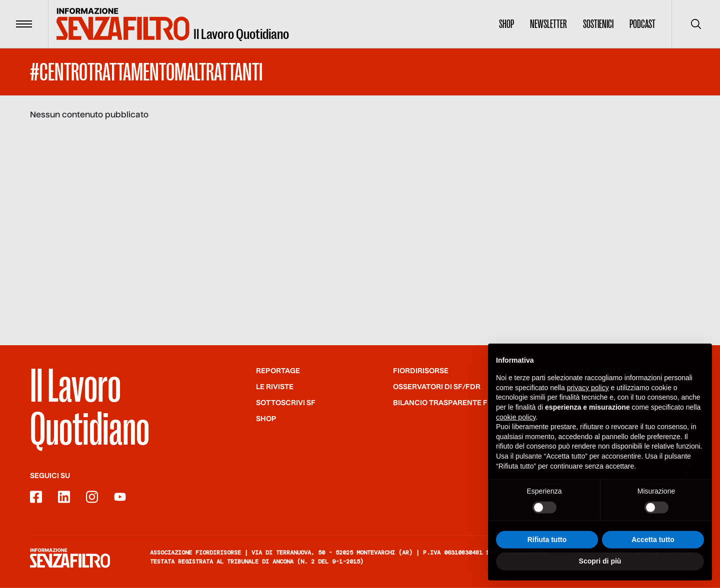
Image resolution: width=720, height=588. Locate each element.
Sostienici (598, 24)
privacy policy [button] (588, 406)
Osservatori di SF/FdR (437, 387)
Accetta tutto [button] (653, 558)
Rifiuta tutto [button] (547, 558)
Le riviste (275, 387)
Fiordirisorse (421, 371)
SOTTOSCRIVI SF (286, 403)
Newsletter (548, 24)
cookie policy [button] (516, 435)
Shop (506, 24)
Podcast (642, 24)
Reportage (278, 371)
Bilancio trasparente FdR (445, 403)
